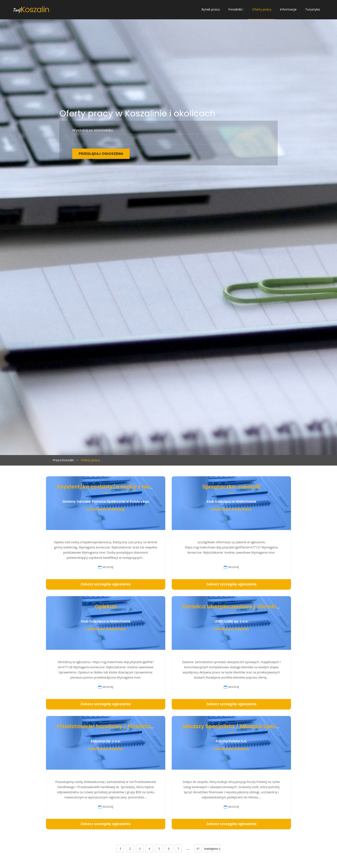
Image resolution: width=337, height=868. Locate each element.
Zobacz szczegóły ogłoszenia (106, 584)
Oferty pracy (262, 9)
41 (198, 849)
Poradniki (235, 9)
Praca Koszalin (64, 460)
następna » (212, 849)
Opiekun (106, 607)
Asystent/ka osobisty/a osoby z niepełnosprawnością (127, 487)
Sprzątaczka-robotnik (231, 487)
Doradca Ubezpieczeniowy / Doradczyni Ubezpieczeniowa (258, 607)
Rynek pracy (211, 9)
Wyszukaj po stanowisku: (93, 130)
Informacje (288, 9)
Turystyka (312, 9)
